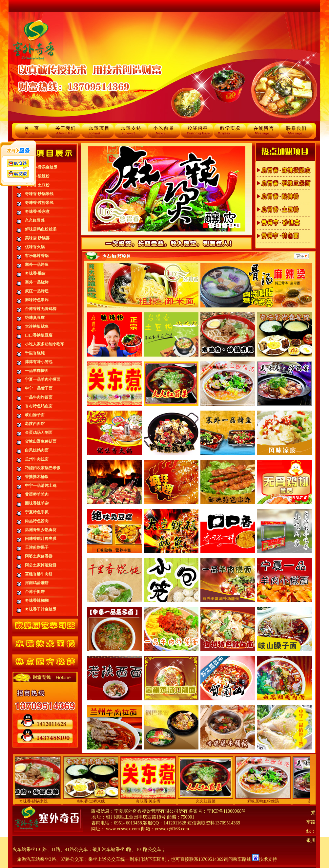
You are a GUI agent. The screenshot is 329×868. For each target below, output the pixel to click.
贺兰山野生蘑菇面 (41, 441)
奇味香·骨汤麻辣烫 (41, 167)
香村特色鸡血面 (39, 406)
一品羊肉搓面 (37, 371)
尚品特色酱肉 (37, 521)
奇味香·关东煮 (37, 212)
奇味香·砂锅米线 (39, 194)
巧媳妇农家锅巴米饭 (43, 468)
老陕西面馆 (35, 424)
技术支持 (268, 859)
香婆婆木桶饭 (37, 477)
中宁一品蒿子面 (39, 388)
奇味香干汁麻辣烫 (41, 609)
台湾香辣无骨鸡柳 (41, 309)
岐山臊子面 (35, 415)
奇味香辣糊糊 (37, 600)
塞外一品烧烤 (37, 282)
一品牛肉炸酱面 (39, 397)
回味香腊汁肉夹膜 (41, 539)
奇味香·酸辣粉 (37, 176)
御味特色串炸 (37, 300)
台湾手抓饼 (35, 592)
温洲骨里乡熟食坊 (41, 530)
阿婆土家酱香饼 (39, 556)
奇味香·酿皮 (35, 273)
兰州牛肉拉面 (37, 459)
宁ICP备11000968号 (226, 811)
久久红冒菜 (35, 220)
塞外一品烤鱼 (37, 265)
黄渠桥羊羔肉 (37, 494)
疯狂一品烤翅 (37, 291)
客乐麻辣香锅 (37, 256)
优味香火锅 (35, 247)
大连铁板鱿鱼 (37, 326)
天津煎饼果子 (37, 547)
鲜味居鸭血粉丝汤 (41, 229)
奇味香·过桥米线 (39, 203)
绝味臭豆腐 (35, 318)
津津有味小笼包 (39, 362)
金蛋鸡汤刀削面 (39, 433)
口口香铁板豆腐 (39, 335)
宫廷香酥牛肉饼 (39, 574)
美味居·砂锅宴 (37, 238)
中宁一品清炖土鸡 (41, 486)
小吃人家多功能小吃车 (45, 344)
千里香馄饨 (35, 353)
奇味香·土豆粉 (37, 185)
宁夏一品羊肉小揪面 (43, 379)
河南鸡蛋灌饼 (37, 583)
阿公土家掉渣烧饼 (41, 565)
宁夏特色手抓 (37, 512)
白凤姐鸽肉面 (37, 450)
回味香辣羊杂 (37, 503)
